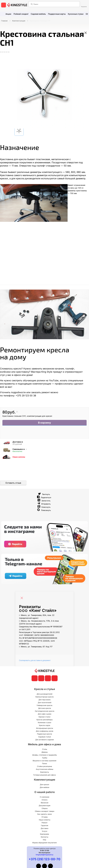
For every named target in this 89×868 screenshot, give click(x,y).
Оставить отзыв (13, 483)
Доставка (44, 829)
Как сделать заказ (45, 815)
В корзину (45, 423)
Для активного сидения (45, 740)
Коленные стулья (44, 723)
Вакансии (45, 803)
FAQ (44, 840)
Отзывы (45, 817)
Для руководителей (44, 694)
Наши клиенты (45, 820)
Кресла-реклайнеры (44, 720)
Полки (44, 764)
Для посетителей (45, 703)
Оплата (44, 800)
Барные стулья (44, 717)
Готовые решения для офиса (44, 775)
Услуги (44, 832)
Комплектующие (19, 21)
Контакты (44, 837)
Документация (45, 806)
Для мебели (44, 788)
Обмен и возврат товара (45, 812)
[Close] (22, 597)
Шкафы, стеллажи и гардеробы (44, 755)
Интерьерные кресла (45, 729)
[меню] (4, 5)
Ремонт (45, 823)
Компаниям (44, 835)
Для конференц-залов (45, 732)
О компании (44, 797)
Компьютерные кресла (44, 697)
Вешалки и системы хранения (44, 761)
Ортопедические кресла (45, 712)
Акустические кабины (45, 770)
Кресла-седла (45, 726)
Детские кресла (45, 709)
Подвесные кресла (44, 734)
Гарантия (45, 826)
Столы (45, 750)
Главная (4, 21)
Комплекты (44, 773)
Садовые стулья (45, 737)
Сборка (45, 809)
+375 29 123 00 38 (26, 396)
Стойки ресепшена (44, 767)
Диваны (45, 753)
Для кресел (44, 785)
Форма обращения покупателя (44, 843)
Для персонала (44, 700)
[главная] (17, 5)
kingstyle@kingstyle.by (45, 855)
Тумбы (45, 758)
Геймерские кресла (44, 706)
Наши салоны (19, 457)
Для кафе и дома (45, 714)
